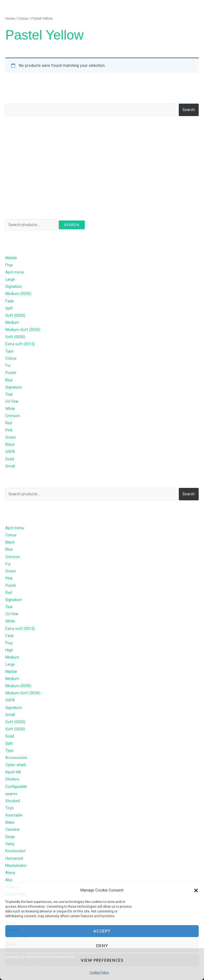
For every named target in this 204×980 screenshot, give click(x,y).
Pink (9, 430)
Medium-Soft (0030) (23, 330)
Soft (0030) (15, 337)
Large (10, 279)
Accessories (16, 758)
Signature (14, 286)
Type (9, 351)
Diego (10, 837)
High (9, 650)
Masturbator (16, 866)
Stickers (12, 779)
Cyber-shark (16, 765)
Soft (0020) (15, 315)
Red (9, 423)
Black (10, 444)
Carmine (12, 829)
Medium (12, 323)
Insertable (14, 815)
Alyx (9, 880)
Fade (10, 301)
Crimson (13, 416)
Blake (10, 822)
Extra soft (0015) (20, 344)
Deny (102, 946)
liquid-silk (13, 772)
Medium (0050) (18, 294)
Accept (102, 931)
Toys (10, 808)
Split (9, 308)
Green (10, 437)
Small (10, 466)
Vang (10, 844)
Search (11, 100)
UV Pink (12, 401)
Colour (23, 18)
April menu (15, 272)
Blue (9, 380)
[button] (196, 890)
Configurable (16, 787)
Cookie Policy (99, 973)
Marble (11, 258)
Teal (9, 394)
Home (10, 18)
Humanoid (14, 858)
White (10, 409)
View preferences (102, 960)
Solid (10, 459)
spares (11, 794)
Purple (11, 373)
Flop (9, 265)
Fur (8, 365)
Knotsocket (15, 851)
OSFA (10, 452)
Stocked (12, 801)
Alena (10, 873)
